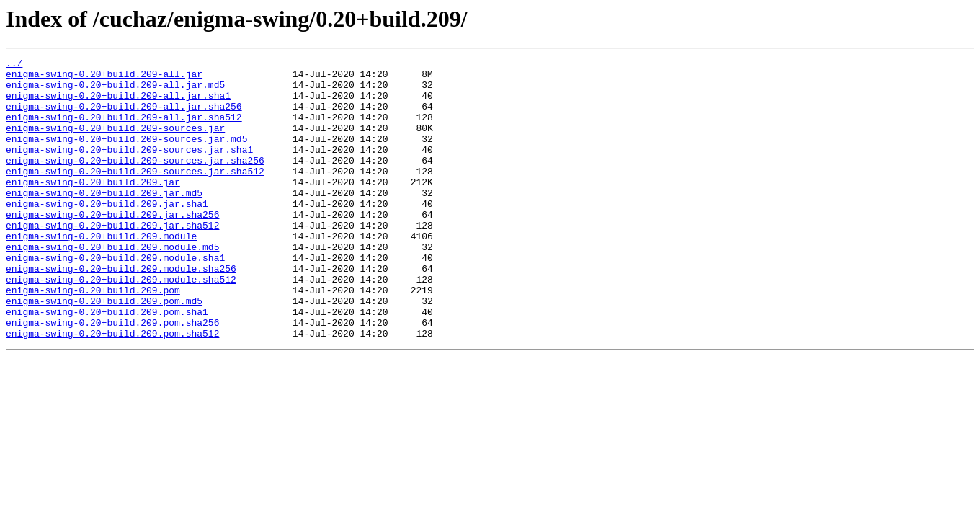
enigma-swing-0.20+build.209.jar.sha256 (112, 247)
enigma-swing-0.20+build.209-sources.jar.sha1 (129, 169)
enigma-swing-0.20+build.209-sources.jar (115, 143)
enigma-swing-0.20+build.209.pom (93, 337)
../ (14, 65)
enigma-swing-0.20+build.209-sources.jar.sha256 (135, 182)
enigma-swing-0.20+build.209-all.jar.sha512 (124, 130)
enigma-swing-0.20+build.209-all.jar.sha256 (124, 117)
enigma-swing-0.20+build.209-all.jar (104, 78)
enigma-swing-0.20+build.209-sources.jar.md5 (126, 156)
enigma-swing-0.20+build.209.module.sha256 (121, 311)
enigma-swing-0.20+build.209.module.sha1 (115, 298)
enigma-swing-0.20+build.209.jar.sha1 (107, 234)
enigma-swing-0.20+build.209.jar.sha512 (112, 259)
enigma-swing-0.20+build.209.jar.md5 (104, 221)
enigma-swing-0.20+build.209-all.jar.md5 (115, 91)
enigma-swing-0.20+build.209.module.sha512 (121, 324)
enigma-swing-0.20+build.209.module (101, 272)
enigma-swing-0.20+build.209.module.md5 (112, 285)
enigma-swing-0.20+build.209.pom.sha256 (112, 376)
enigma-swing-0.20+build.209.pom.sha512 (112, 389)
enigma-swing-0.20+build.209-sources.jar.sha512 (135, 195)
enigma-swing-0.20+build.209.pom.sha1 (107, 363)
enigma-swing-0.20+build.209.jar (93, 208)
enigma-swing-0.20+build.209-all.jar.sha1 (118, 104)
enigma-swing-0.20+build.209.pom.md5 (104, 350)
